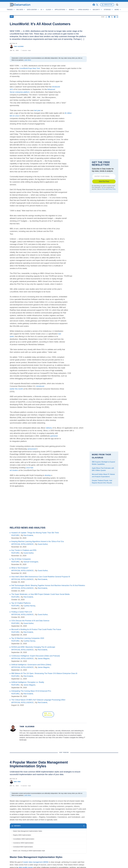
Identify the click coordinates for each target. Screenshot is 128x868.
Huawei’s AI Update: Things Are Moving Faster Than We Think (35, 533)
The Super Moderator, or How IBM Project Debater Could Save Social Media (40, 594)
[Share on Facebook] (109, 17)
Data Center (38, 10)
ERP (12, 17)
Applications (66, 10)
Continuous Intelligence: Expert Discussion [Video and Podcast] (35, 656)
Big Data (26, 10)
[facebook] (94, 5)
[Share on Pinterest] (115, 17)
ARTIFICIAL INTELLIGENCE (22, 544)
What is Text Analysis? (20, 568)
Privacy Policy (112, 189)
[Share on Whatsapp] (117, 17)
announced (32, 449)
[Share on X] (112, 17)
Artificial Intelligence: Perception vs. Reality (28, 682)
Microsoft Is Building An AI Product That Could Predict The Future (36, 629)
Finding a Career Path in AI (22, 612)
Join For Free (104, 181)
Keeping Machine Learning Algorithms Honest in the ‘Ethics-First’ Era (38, 541)
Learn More (28, 60)
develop (48, 475)
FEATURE (15, 535)
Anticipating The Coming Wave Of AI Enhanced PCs (31, 691)
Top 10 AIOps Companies (21, 559)
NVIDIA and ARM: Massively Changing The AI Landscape (33, 647)
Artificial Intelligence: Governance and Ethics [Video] (31, 665)
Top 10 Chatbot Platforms (21, 603)
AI (48, 10)
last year (37, 110)
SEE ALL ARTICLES (48, 714)
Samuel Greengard (31, 562)
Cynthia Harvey (29, 606)
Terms (104, 189)
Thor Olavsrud (17, 47)
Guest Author (43, 544)
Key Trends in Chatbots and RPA (24, 550)
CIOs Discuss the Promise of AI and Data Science (30, 621)
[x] (97, 5)
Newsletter (107, 5)
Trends (16, 10)
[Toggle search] (117, 5)
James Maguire (44, 659)
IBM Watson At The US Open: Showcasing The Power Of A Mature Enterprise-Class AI (44, 673)
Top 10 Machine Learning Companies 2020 (28, 638)
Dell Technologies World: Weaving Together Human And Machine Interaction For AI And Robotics (48, 585)
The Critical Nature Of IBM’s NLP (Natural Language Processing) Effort (38, 700)
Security (103, 10)
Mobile (78, 10)
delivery (49, 428)
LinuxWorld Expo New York (30, 68)
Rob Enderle (28, 535)
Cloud (55, 10)
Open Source (90, 10)
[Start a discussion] (106, 17)
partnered (54, 436)
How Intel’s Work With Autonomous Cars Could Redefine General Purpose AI (41, 577)
